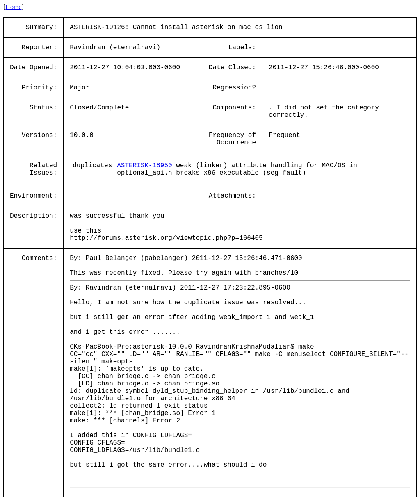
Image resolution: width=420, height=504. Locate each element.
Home (13, 7)
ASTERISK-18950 (144, 166)
